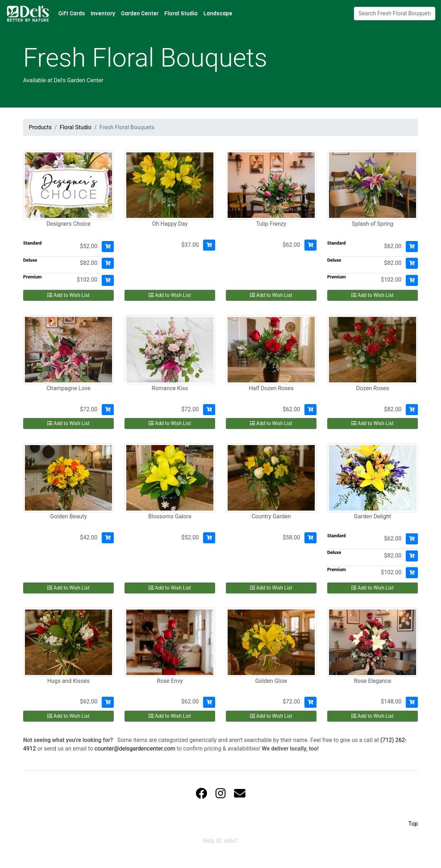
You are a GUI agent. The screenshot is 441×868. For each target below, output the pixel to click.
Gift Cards (72, 13)
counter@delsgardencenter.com (135, 749)
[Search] (395, 14)
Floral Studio (181, 13)
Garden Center (140, 13)
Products (40, 127)
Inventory (103, 13)
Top (413, 824)
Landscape (218, 13)
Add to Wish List (68, 295)
